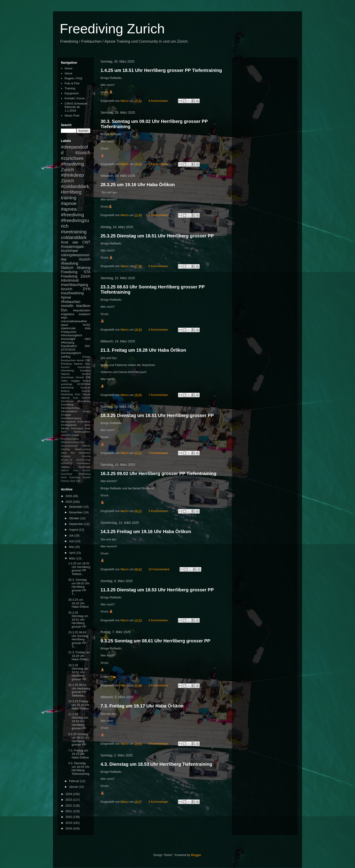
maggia (75, 381)
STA (87, 272)
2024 (69, 794)
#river (64, 477)
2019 (69, 823)
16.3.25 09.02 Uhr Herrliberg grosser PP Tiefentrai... (79, 690)
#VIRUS (86, 446)
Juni (72, 541)
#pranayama (68, 421)
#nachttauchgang (74, 285)
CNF (88, 360)
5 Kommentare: (159, 164)
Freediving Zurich (112, 29)
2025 (69, 502)
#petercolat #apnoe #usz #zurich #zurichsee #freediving (76, 471)
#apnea (69, 209)
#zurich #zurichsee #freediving (76, 158)
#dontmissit (70, 280)
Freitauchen (69, 332)
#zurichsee (69, 251)
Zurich (67, 169)
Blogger (196, 855)
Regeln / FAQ (73, 78)
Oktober (75, 518)
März (73, 558)
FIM (88, 377)
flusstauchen (68, 360)
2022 (69, 806)
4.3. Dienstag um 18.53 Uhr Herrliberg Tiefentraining (156, 764)
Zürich (67, 181)
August (74, 530)
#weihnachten (82, 432)
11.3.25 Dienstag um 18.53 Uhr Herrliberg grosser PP (157, 590)
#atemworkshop (70, 408)
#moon (86, 357)
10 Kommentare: (160, 569)
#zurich (67, 289)
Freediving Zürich (76, 276)
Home (68, 68)
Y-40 (78, 481)
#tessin (65, 428)
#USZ (87, 325)
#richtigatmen (69, 425)
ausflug (66, 357)
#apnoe (69, 203)
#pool (65, 325)
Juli (72, 535)
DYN (87, 289)
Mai (72, 547)
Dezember (76, 507)
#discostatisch (69, 411)
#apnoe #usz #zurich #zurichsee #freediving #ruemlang (76, 401)
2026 (69, 496)
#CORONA (84, 384)
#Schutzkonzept (69, 446)
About (68, 73)
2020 (69, 817)
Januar (74, 787)
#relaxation (84, 421)
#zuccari (85, 387)
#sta (88, 328)
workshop (67, 384)
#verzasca (77, 428)
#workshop (67, 387)
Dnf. (88, 346)
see (75, 242)
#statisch (85, 314)
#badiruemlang (83, 449)
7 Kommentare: (159, 395)
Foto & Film (72, 83)
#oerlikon (83, 306)
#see (88, 425)
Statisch (67, 268)
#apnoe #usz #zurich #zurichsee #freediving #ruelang (76, 367)
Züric (78, 394)
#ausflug (65, 449)
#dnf (88, 339)
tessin (80, 360)
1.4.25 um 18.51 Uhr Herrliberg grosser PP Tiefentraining (161, 70)
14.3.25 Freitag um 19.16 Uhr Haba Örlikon (146, 532)
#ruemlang (75, 477)
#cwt (65, 242)
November (76, 512)
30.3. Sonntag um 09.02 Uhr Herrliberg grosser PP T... (79, 587)
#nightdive (68, 314)
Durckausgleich (71, 353)
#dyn (64, 318)
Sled (72, 481)
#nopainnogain (72, 247)
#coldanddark (75, 186)
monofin (67, 306)
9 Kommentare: (159, 101)
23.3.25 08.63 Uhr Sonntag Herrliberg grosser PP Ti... (78, 639)
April (72, 553)
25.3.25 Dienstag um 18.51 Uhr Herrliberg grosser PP (157, 236)
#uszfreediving (72, 293)
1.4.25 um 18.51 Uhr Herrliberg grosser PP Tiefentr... (79, 569)
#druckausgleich (72, 335)
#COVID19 (68, 350)
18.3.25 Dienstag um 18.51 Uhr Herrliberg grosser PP (157, 415)
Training (70, 88)
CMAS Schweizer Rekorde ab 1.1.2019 (76, 107)
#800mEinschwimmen (72, 442)
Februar (75, 781)
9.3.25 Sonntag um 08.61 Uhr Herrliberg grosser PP (155, 641)
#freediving (72, 215)
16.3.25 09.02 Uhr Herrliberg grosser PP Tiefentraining (158, 473)
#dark (64, 453)
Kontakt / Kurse (75, 98)
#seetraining (74, 232)
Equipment (72, 93)
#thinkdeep (72, 175)
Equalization (69, 346)
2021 (69, 811)
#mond (80, 377)
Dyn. (65, 310)
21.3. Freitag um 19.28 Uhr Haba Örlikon (143, 350)
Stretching (67, 394)
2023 (69, 800)
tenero (87, 381)
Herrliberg (71, 192)
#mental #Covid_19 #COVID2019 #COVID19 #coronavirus (76, 460)
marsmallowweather (74, 321)
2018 (69, 828)
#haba (87, 411)
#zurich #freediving (76, 261)
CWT (86, 242)
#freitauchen (71, 302)
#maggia (66, 415)
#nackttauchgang (71, 418)
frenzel (86, 394)
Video (64, 381)
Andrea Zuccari (76, 391)
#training (84, 268)
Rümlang (66, 364)
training (69, 198)
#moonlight (68, 339)
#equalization (82, 310)
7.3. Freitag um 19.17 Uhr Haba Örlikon (142, 706)
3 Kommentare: (159, 330)
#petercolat (68, 328)
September (77, 524)
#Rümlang (68, 343)
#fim (73, 453)
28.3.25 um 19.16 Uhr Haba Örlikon (138, 185)
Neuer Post (72, 116)
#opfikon (65, 467)
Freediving (69, 272)
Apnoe (66, 297)
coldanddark (74, 237)
